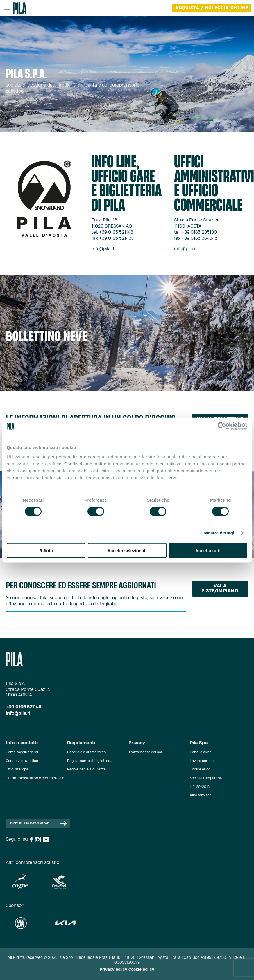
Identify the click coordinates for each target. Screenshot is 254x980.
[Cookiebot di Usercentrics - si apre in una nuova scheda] (222, 426)
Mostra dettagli (220, 533)
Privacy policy (113, 970)
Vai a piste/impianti (220, 588)
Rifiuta (46, 550)
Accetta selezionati (127, 550)
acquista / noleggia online (212, 8)
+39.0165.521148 (24, 707)
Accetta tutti (208, 550)
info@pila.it (103, 249)
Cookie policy (141, 970)
